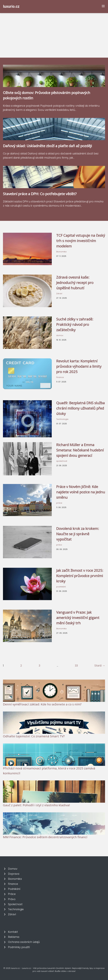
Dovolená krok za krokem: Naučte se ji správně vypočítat (78, 534)
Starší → (100, 666)
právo (59, 545)
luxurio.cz (11, 6)
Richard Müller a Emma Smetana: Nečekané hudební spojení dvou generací (80, 450)
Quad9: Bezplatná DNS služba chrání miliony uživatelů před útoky (80, 408)
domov (60, 335)
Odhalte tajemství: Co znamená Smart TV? (34, 736)
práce (59, 503)
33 (76, 666)
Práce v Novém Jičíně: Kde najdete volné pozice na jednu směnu (81, 492)
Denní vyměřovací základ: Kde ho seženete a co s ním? (42, 704)
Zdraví (59, 294)
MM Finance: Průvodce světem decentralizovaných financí (45, 837)
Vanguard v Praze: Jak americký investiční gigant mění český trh (78, 618)
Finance (60, 377)
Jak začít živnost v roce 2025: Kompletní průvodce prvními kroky (80, 576)
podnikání (61, 587)
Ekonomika (61, 252)
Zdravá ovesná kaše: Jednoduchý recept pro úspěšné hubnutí (75, 283)
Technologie (62, 419)
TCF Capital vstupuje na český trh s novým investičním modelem (81, 241)
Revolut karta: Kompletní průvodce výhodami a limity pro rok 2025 (79, 366)
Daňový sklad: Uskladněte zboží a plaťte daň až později (47, 146)
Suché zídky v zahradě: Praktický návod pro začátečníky (75, 324)
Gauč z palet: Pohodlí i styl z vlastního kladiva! (36, 805)
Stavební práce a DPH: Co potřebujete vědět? (40, 194)
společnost (62, 461)
